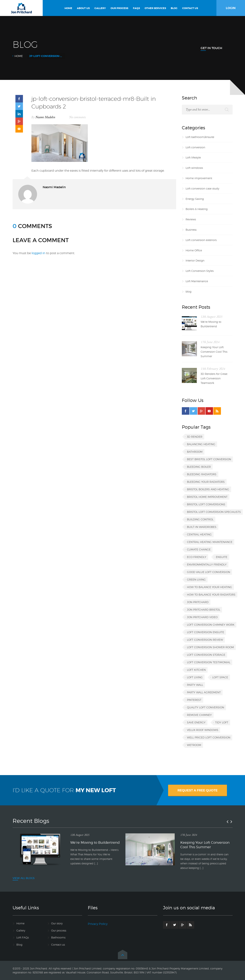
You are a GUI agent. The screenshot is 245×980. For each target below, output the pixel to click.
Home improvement (199, 178)
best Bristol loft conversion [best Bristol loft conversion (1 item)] (209, 459)
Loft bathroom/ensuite (200, 137)
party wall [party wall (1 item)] (195, 685)
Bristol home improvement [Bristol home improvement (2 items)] (207, 497)
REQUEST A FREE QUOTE (198, 790)
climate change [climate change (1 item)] (199, 549)
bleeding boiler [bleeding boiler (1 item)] (199, 467)
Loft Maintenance (197, 281)
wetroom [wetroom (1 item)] (194, 745)
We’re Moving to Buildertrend (211, 324)
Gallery (21, 930)
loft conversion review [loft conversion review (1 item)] (205, 640)
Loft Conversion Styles (200, 271)
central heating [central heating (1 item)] (199, 534)
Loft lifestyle (193, 157)
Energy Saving (195, 199)
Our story (57, 923)
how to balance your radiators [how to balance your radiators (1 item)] (211, 595)
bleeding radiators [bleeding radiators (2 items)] (202, 474)
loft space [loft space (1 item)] (220, 677)
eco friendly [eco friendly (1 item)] (197, 557)
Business (191, 230)
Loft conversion (195, 147)
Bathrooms (58, 937)
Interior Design (195, 260)
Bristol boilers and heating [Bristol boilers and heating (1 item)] (208, 489)
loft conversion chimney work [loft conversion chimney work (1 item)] (211, 625)
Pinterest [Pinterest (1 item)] (194, 700)
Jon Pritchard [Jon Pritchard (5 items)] (198, 602)
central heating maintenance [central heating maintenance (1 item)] (210, 542)
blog (188, 291)
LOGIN (231, 8)
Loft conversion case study (202, 188)
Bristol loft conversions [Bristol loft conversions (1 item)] (206, 504)
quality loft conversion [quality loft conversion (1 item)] (206, 707)
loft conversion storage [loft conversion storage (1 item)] (206, 655)
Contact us (58, 945)
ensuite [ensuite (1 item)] (222, 557)
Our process (59, 930)
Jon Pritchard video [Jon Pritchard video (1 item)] (202, 617)
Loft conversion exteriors (201, 240)
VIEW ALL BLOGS (24, 878)
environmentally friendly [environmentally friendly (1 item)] (207, 564)
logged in (38, 253)
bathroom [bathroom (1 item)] (195, 452)
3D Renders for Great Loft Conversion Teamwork (214, 378)
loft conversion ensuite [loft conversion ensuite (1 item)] (206, 632)
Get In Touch (211, 48)
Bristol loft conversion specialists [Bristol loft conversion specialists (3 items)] (214, 512)
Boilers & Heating (197, 209)
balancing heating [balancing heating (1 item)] (201, 444)
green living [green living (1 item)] (196, 579)
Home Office (194, 250)
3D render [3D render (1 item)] (195, 437)
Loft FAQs (23, 937)
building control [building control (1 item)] (200, 519)
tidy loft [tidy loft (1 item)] (222, 722)
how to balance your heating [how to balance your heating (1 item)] (209, 587)
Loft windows (194, 168)
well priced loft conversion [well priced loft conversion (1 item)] (209, 737)
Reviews (191, 219)
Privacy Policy (98, 924)
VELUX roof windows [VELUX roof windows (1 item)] (203, 730)
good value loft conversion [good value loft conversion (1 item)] (209, 572)
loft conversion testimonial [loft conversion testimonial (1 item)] (209, 662)
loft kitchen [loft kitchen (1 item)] (196, 670)
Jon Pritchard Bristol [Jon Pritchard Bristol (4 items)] (204, 610)
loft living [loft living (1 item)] (195, 677)
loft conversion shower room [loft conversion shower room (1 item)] (210, 647)
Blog (19, 945)
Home (19, 56)
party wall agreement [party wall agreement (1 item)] (204, 692)
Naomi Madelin (45, 117)
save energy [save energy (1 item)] (196, 722)
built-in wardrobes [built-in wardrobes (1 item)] (202, 527)
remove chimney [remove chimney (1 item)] (199, 715)
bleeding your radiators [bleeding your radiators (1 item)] (206, 482)
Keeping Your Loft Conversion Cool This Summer (214, 352)
